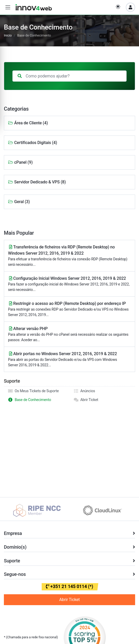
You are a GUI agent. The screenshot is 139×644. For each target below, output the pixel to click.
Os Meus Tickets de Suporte (33, 391)
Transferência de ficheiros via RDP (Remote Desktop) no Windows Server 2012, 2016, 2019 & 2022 (69, 256)
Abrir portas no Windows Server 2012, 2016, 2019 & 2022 (69, 360)
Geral (19, 202)
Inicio (8, 35)
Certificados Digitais (32, 143)
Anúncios (84, 391)
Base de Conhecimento (29, 400)
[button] (8, 7)
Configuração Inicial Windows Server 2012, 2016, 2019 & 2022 (69, 284)
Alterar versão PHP (69, 334)
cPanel (20, 162)
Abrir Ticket (86, 400)
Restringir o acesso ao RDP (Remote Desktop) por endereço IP (69, 309)
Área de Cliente (28, 123)
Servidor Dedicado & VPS (37, 182)
